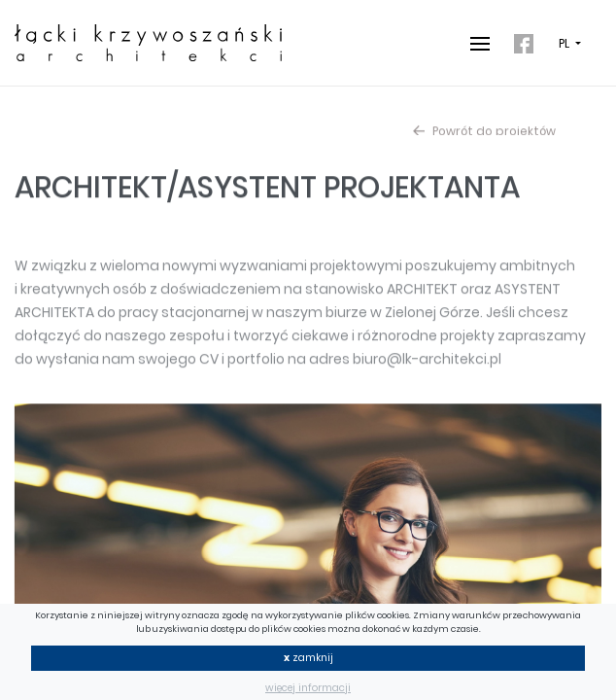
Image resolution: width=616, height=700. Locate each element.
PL (565, 44)
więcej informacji (308, 688)
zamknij (308, 658)
